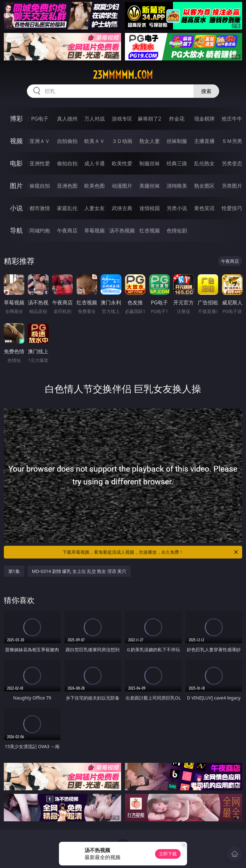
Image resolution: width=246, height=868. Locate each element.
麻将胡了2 (149, 119)
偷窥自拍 (40, 186)
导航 (16, 230)
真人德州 (67, 119)
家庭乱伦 (67, 208)
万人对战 (94, 119)
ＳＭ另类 (232, 141)
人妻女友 (94, 208)
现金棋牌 (204, 119)
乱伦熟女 (204, 163)
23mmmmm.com (123, 75)
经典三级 (177, 163)
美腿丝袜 (150, 186)
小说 (16, 208)
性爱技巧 (232, 208)
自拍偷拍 (67, 141)
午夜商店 (67, 231)
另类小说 (177, 208)
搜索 (206, 91)
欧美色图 (94, 186)
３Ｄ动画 (122, 141)
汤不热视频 (122, 231)
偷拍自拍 (67, 163)
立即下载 (168, 854)
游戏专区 (122, 119)
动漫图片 (122, 186)
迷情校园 (150, 208)
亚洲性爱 (40, 163)
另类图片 (232, 186)
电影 (16, 163)
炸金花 (177, 119)
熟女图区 (204, 186)
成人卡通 (94, 163)
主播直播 (204, 141)
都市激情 (40, 208)
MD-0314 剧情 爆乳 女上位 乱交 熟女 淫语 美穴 (79, 571)
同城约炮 (40, 231)
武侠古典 (122, 208)
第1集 (14, 571)
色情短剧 (177, 231)
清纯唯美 (177, 186)
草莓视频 (94, 231)
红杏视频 (150, 231)
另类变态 (232, 163)
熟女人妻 (150, 141)
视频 (16, 141)
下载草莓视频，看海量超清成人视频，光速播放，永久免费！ (151, 552)
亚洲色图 (67, 186)
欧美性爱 (122, 163)
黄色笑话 (204, 208)
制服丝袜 (150, 163)
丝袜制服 (177, 141)
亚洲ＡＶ (40, 141)
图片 (16, 186)
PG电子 (40, 119)
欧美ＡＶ (94, 141)
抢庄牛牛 (232, 119)
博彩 (16, 118)
